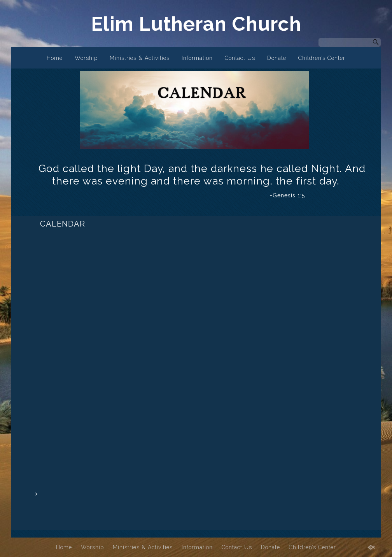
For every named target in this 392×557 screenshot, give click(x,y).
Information (197, 58)
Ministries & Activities (140, 58)
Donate (277, 58)
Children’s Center (322, 58)
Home (55, 58)
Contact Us (240, 58)
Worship (86, 58)
